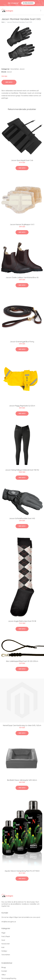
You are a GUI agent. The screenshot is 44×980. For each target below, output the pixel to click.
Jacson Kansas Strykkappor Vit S (22, 224)
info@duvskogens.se (9, 922)
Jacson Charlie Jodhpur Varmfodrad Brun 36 (22, 277)
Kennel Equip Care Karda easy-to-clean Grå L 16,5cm (22, 725)
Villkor (4, 975)
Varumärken (15, 69)
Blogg (4, 967)
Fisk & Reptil (6, 936)
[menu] (41, 11)
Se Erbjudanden (28, 3)
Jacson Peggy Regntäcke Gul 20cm (22, 406)
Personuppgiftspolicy (9, 978)
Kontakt (4, 971)
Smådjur (4, 951)
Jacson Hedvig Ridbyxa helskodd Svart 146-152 (22, 470)
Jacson (22, 69)
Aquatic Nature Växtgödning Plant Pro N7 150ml (22, 871)
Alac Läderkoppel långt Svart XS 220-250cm (22, 661)
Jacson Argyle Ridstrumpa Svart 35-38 (22, 621)
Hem (3, 22)
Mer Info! (9, 82)
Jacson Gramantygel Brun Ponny (22, 342)
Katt (3, 947)
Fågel (3, 933)
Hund (3, 940)
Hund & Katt (6, 944)
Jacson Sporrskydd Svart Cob (22, 160)
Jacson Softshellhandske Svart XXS (22, 518)
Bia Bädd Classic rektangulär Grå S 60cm (22, 780)
